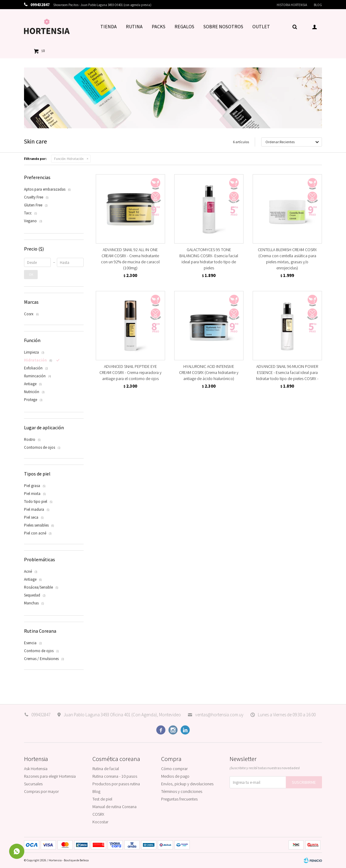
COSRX (98, 814)
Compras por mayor (41, 791)
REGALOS (184, 26)
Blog (318, 5)
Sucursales (33, 784)
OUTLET (261, 26)
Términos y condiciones (182, 791)
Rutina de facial (106, 769)
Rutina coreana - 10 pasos (115, 776)
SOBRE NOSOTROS (223, 26)
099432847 (41, 715)
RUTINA (134, 26)
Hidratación (69, 159)
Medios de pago (175, 776)
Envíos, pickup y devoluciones (187, 784)
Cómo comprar (174, 769)
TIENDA (109, 26)
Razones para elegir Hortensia (50, 776)
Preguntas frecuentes (179, 799)
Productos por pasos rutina (116, 784)
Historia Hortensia (292, 5)
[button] (295, 26)
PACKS (159, 26)
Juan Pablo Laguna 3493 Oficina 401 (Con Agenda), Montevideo (122, 715)
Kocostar (100, 822)
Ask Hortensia (36, 769)
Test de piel (102, 799)
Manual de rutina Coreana (114, 807)
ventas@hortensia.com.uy (219, 715)
